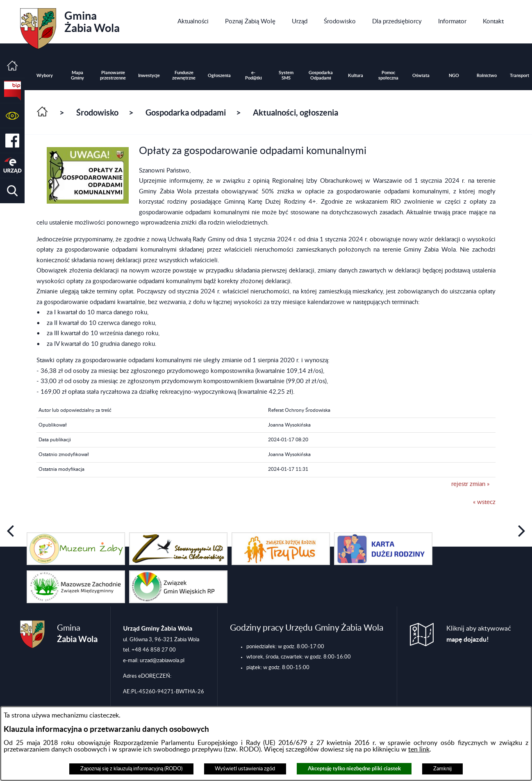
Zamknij (442, 769)
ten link (419, 749)
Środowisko (97, 112)
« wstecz (484, 502)
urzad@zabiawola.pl (162, 661)
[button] (12, 116)
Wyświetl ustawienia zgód (245, 769)
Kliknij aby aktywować (479, 634)
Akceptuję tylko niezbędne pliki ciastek (354, 769)
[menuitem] (193, 22)
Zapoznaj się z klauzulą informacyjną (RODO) (131, 769)
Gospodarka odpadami (186, 112)
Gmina (70, 26)
